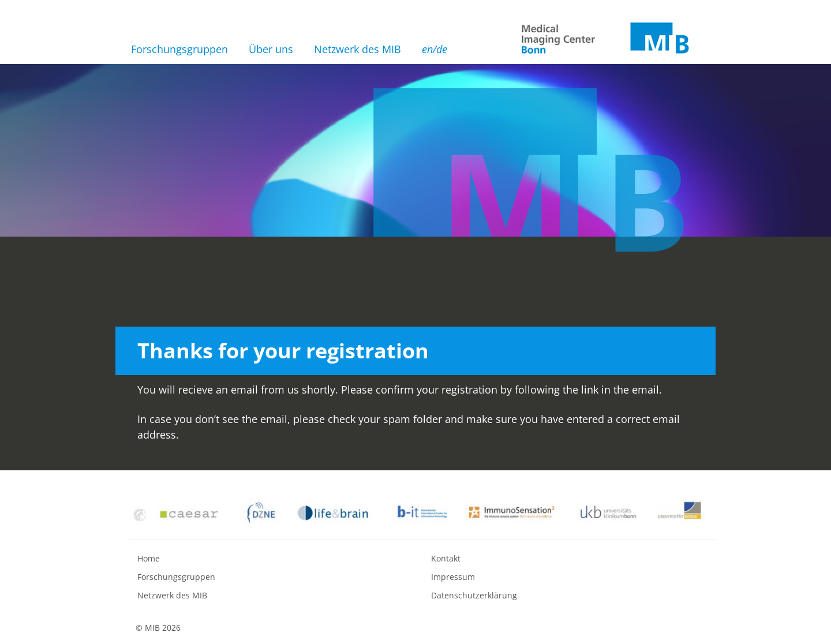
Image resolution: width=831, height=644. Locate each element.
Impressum (453, 577)
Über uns (271, 49)
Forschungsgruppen (179, 49)
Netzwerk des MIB (358, 49)
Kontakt (446, 558)
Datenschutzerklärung (474, 595)
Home (149, 558)
